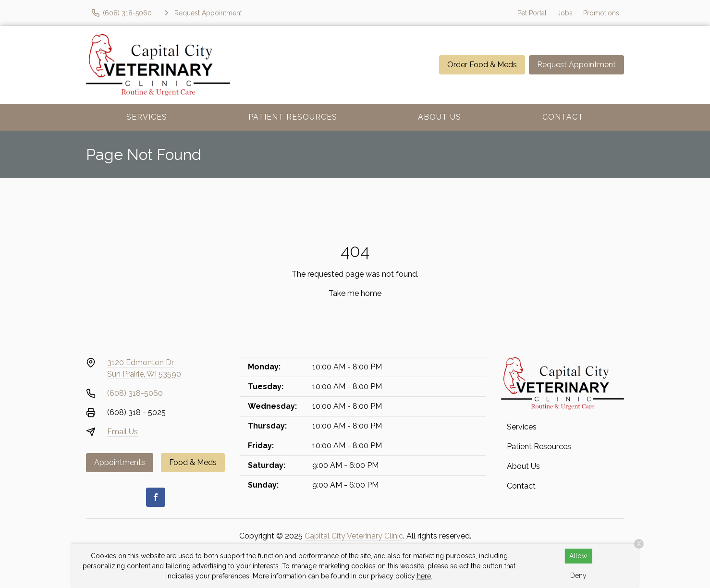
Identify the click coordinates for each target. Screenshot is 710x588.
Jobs (565, 13)
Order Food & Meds (482, 65)
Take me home (355, 293)
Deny (578, 576)
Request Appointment (576, 65)
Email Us (122, 432)
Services (147, 117)
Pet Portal (532, 13)
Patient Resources (293, 117)
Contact (563, 117)
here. (425, 576)
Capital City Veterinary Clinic (354, 536)
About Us (440, 117)
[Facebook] (156, 497)
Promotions (601, 13)
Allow (578, 556)
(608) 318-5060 (135, 393)
